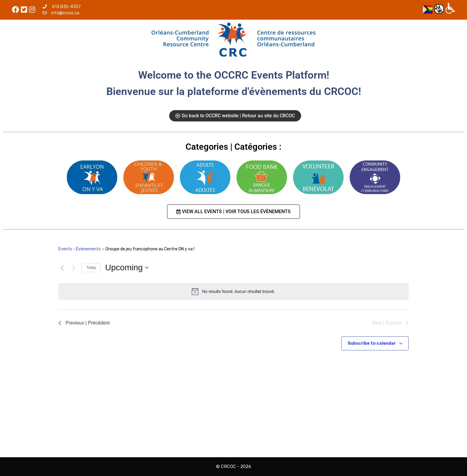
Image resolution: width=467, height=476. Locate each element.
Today (91, 268)
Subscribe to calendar (372, 343)
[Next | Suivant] (74, 268)
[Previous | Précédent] (62, 268)
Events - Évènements (80, 249)
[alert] (233, 291)
